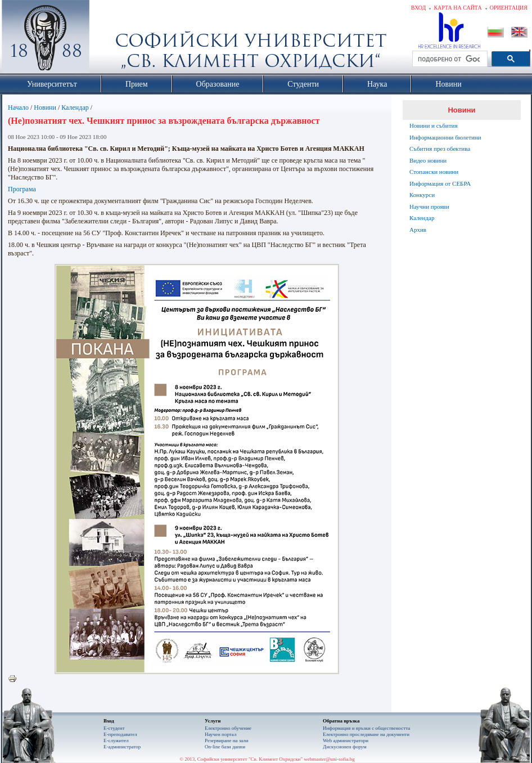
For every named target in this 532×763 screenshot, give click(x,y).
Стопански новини (434, 172)
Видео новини (428, 160)
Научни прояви (429, 207)
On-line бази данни (225, 747)
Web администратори (346, 740)
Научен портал (220, 734)
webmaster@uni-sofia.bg (329, 759)
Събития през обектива (440, 149)
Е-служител (116, 740)
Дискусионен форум (345, 747)
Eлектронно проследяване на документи (366, 734)
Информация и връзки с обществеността (366, 728)
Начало (18, 107)
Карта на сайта (457, 8)
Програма (22, 189)
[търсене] (449, 59)
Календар (75, 107)
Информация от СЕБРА (440, 183)
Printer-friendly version (15, 679)
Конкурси (422, 195)
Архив (418, 230)
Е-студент (114, 728)
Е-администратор (122, 747)
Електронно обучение (228, 728)
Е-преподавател (120, 734)
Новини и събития (434, 125)
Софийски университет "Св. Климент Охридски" (109, 39)
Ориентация (509, 8)
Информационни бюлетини (445, 137)
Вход (419, 8)
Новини (45, 107)
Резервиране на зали (227, 740)
